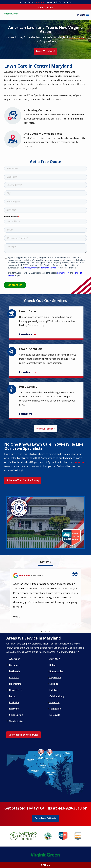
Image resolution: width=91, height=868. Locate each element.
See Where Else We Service (23, 735)
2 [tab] (46, 632)
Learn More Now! (46, 51)
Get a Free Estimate (46, 818)
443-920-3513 (70, 808)
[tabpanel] (46, 596)
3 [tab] (50, 632)
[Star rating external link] (46, 2)
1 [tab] (41, 632)
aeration (80, 462)
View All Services (46, 429)
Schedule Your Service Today (23, 480)
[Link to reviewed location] (46, 576)
